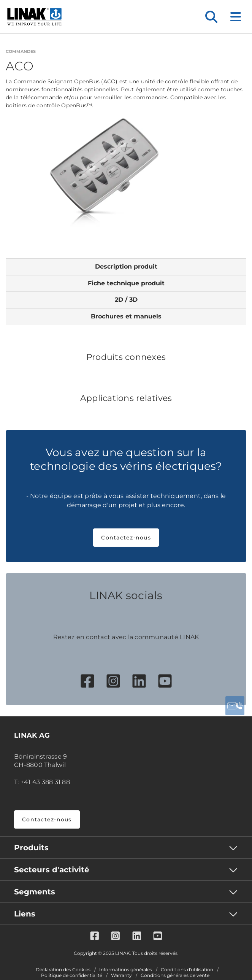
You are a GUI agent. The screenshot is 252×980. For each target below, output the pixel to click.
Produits (31, 848)
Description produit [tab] (126, 266)
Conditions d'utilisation (187, 970)
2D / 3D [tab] (126, 300)
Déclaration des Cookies (63, 970)
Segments (35, 892)
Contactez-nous (126, 538)
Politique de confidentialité (72, 975)
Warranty (121, 975)
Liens (25, 914)
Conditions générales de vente (175, 975)
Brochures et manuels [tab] (126, 316)
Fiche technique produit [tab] (126, 283)
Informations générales (126, 970)
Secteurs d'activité (52, 870)
